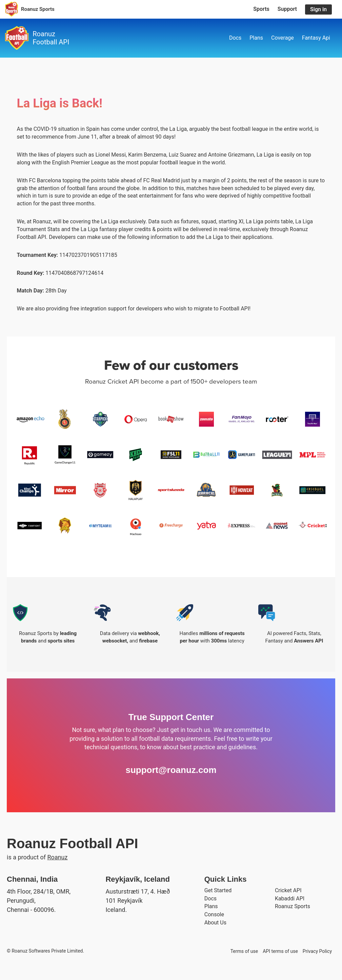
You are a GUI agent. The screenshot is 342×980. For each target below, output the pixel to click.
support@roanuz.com (171, 770)
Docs (235, 38)
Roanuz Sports (293, 906)
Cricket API (288, 890)
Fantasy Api (316, 38)
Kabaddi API (290, 899)
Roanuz (58, 857)
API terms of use (280, 951)
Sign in (318, 9)
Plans (256, 38)
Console (214, 914)
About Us (215, 923)
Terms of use (244, 951)
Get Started (218, 890)
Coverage (283, 38)
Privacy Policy (317, 951)
